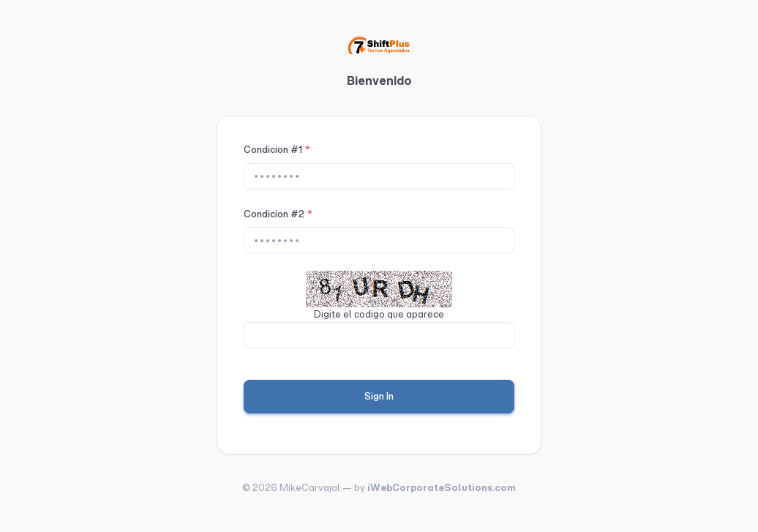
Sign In (379, 396)
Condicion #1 (277, 150)
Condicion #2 (278, 214)
